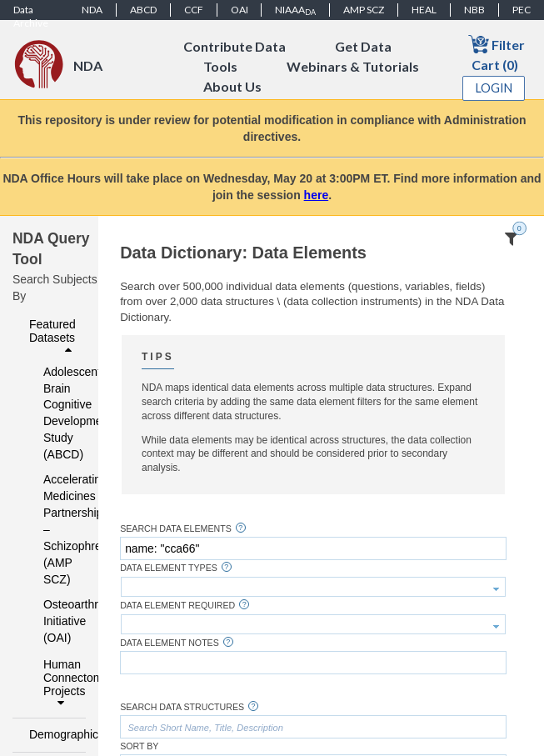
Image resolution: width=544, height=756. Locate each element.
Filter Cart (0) (497, 53)
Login (494, 88)
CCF (194, 10)
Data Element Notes (170, 643)
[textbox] (313, 548)
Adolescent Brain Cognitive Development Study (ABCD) (54, 413)
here (317, 195)
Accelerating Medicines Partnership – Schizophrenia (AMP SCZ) (54, 529)
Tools (220, 66)
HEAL (424, 10)
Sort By (139, 746)
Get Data (363, 46)
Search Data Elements (176, 529)
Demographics (52, 734)
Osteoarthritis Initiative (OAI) (54, 621)
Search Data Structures (182, 707)
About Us (232, 86)
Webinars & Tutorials (353, 66)
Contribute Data (235, 46)
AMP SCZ (364, 10)
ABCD (143, 10)
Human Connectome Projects (60, 683)
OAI (240, 10)
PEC (522, 10)
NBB (474, 10)
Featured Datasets (52, 337)
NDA (92, 10)
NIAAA (295, 10)
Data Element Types (169, 568)
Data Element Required (177, 606)
